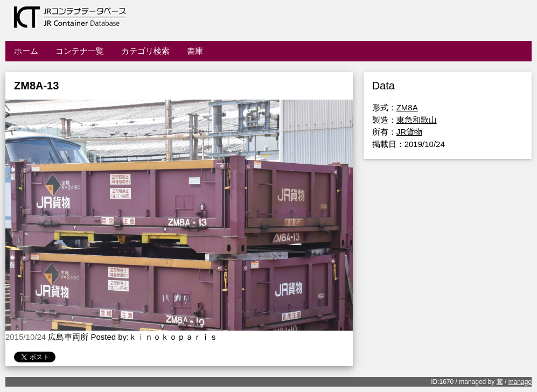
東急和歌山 (417, 120)
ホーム (26, 51)
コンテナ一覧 (80, 51)
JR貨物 (409, 132)
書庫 (195, 51)
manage (520, 382)
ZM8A (407, 107)
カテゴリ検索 (145, 51)
